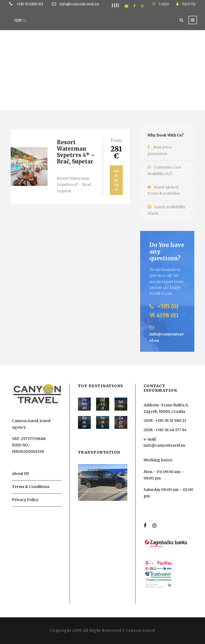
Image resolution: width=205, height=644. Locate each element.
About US (21, 474)
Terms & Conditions (31, 487)
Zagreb (121, 422)
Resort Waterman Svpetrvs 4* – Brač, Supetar (76, 152)
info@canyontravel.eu (79, 4)
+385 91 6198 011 (38, 4)
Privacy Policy (25, 500)
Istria (121, 404)
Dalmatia (84, 406)
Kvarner (84, 424)
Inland (102, 404)
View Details (116, 180)
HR (115, 5)
